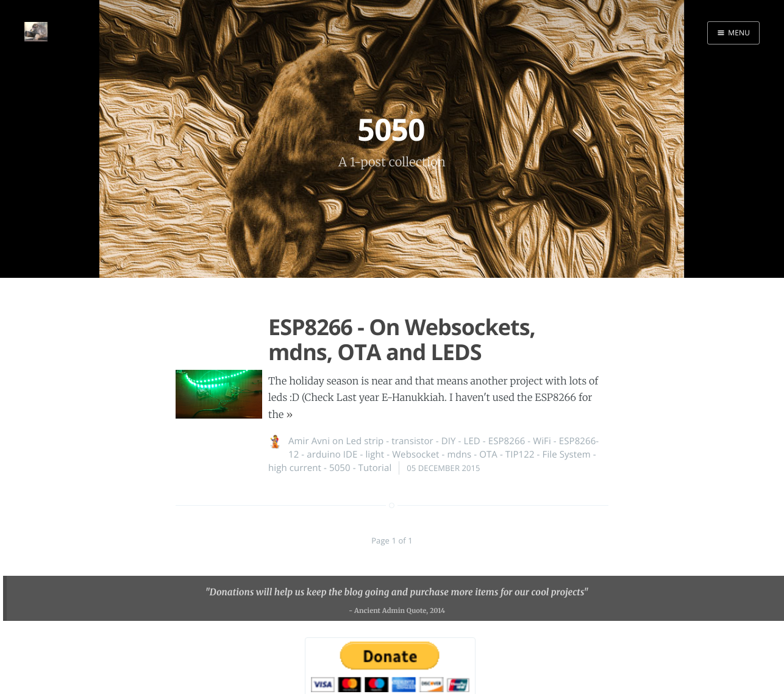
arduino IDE (332, 455)
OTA (488, 455)
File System (567, 455)
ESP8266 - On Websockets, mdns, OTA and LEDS (402, 339)
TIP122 (520, 455)
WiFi (542, 441)
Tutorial (375, 468)
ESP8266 (507, 441)
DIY (449, 441)
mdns (459, 455)
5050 (340, 468)
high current (295, 468)
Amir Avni (309, 441)
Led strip (365, 441)
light (375, 455)
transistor (412, 441)
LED (472, 441)
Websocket (415, 455)
